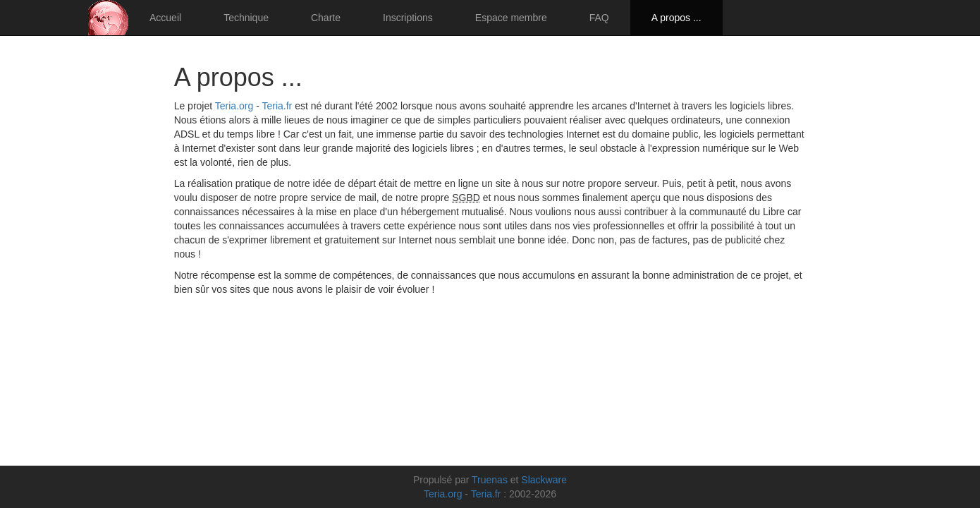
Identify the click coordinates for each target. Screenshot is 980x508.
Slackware (544, 480)
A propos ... (676, 18)
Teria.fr (277, 106)
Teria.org (234, 106)
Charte (326, 18)
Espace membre (511, 18)
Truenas (490, 480)
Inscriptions (408, 18)
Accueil (165, 18)
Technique (246, 18)
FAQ (599, 18)
